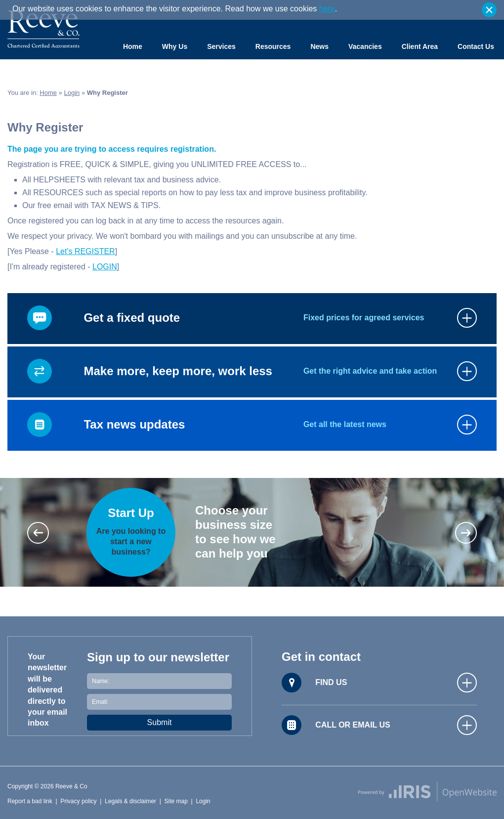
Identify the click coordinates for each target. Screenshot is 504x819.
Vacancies (365, 46)
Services (221, 46)
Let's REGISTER (85, 251)
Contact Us (476, 46)
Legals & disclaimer (130, 801)
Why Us (175, 46)
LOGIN (105, 267)
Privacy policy (78, 801)
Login (72, 93)
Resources (273, 46)
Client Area (420, 46)
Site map (176, 801)
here (327, 9)
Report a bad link (30, 801)
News (319, 46)
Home (133, 46)
